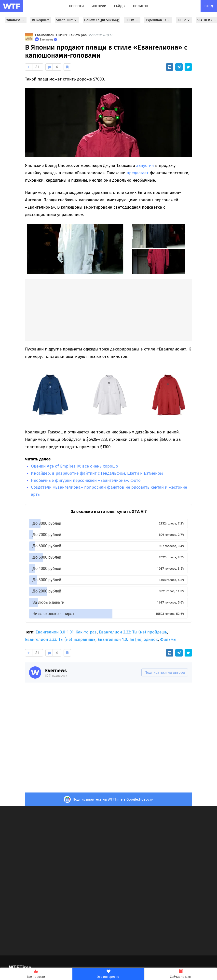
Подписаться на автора (165, 672)
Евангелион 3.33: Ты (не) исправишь (60, 639)
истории (99, 6)
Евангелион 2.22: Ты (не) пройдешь (133, 632)
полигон (141, 6)
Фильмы (168, 639)
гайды (120, 6)
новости (76, 6)
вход (209, 6)
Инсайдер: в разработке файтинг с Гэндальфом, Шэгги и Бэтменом (97, 473)
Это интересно (108, 974)
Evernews (56, 671)
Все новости (36, 974)
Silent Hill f (67, 20)
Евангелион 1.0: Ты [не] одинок (128, 639)
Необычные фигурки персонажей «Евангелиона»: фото (86, 480)
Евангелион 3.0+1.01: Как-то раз (61, 35)
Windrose (16, 20)
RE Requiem (41, 20)
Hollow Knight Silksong (101, 20)
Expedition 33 (158, 20)
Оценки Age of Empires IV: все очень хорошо (75, 466)
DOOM (132, 20)
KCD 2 (184, 20)
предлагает (138, 173)
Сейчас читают (181, 974)
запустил (145, 166)
